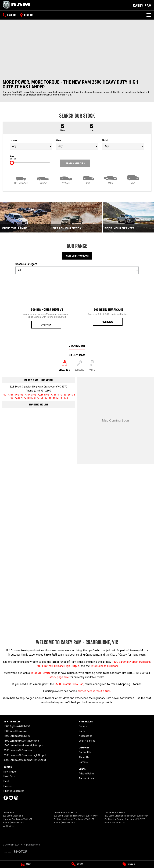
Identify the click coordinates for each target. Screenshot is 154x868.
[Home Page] (17, 5)
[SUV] (88, 179)
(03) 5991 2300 (43, 391)
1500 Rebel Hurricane (15, 731)
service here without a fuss (94, 691)
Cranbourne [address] (77, 346)
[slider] (12, 163)
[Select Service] (79, 367)
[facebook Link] (6, 798)
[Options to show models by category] (77, 270)
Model (123, 145)
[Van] (133, 179)
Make (77, 145)
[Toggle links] (15, 852)
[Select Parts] (92, 367)
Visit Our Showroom (77, 256)
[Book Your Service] (128, 217)
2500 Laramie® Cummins (18, 750)
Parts (82, 731)
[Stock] (26, 864)
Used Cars (9, 776)
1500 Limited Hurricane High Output (57, 666)
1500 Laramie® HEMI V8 (17, 736)
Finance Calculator (14, 791)
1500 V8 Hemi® (40, 673)
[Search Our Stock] (77, 217)
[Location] (65, 367)
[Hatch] (21, 179)
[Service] (77, 864)
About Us (84, 757)
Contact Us (85, 752)
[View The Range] (26, 217)
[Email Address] (39, 396)
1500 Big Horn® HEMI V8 (17, 726)
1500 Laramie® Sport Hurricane (131, 662)
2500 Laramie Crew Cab (69, 684)
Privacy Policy (86, 774)
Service (83, 726)
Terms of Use (86, 778)
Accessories (85, 736)
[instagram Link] (16, 798)
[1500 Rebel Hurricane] (108, 301)
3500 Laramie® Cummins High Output (25, 760)
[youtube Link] (11, 798)
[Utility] (111, 179)
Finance (8, 786)
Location (31, 145)
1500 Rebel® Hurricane (104, 666)
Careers (83, 762)
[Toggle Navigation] (149, 15)
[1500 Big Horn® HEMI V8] (46, 303)
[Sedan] (43, 179)
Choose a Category (77, 268)
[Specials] (128, 864)
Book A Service (87, 741)
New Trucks (10, 772)
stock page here (59, 677)
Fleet (6, 781)
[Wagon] (66, 179)
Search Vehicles (75, 163)
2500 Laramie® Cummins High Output (25, 755)
